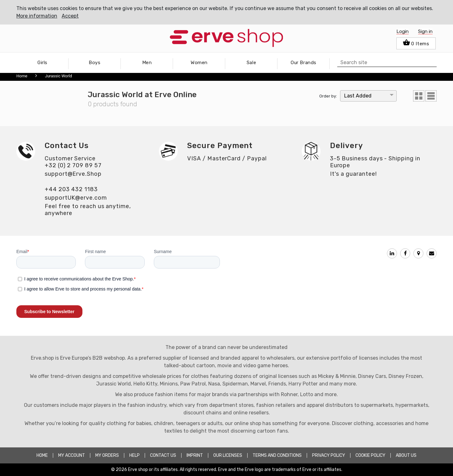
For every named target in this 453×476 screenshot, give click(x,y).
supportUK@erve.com (76, 198)
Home (22, 76)
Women (199, 63)
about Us (406, 455)
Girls (42, 63)
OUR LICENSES (228, 455)
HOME (42, 455)
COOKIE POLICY (370, 455)
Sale (251, 63)
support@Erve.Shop (73, 174)
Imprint (195, 455)
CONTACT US (163, 455)
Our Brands (303, 63)
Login (403, 31)
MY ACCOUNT (72, 455)
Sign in (425, 31)
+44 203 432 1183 (71, 189)
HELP (134, 455)
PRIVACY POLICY (329, 455)
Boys (95, 63)
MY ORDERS (107, 455)
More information (37, 16)
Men (147, 63)
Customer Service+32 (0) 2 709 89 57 (73, 162)
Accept (70, 16)
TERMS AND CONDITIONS (277, 455)
